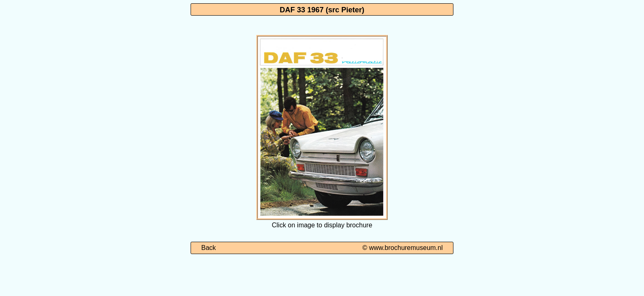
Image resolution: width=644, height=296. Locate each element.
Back (209, 248)
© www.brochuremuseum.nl (402, 248)
